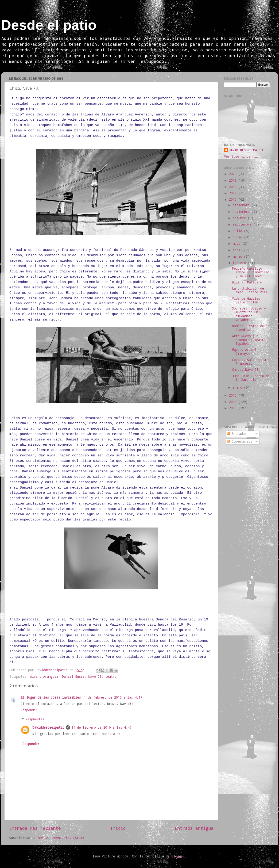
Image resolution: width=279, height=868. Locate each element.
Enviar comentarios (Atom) (61, 838)
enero (238, 387)
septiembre (243, 224)
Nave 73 (95, 677)
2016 (234, 199)
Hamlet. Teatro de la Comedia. (251, 328)
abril (238, 250)
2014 (234, 402)
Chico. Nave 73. (246, 370)
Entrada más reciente (35, 828)
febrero (240, 263)
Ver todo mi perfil (241, 157)
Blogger (178, 856)
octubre (240, 218)
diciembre (242, 205)
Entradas (237, 434)
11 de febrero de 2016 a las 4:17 (112, 697)
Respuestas (35, 719)
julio (238, 231)
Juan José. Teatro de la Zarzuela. (251, 378)
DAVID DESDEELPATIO (246, 150)
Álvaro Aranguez (44, 677)
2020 (234, 174)
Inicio (118, 828)
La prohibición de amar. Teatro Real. (251, 290)
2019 (234, 180)
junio (238, 237)
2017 (234, 193)
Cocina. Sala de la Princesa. (249, 362)
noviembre (242, 212)
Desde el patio (49, 25)
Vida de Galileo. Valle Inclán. (247, 300)
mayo (237, 244)
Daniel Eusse (73, 677)
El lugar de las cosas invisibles (51, 697)
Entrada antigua (194, 828)
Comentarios (240, 441)
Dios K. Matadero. (248, 282)
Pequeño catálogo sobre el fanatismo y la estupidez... (251, 272)
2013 (234, 408)
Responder (29, 710)
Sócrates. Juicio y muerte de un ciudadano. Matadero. (249, 314)
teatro (111, 677)
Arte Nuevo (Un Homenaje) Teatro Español (249, 340)
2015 (234, 395)
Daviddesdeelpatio (48, 727)
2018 (234, 187)
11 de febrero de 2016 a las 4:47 (101, 727)
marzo (238, 256)
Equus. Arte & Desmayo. (244, 352)
